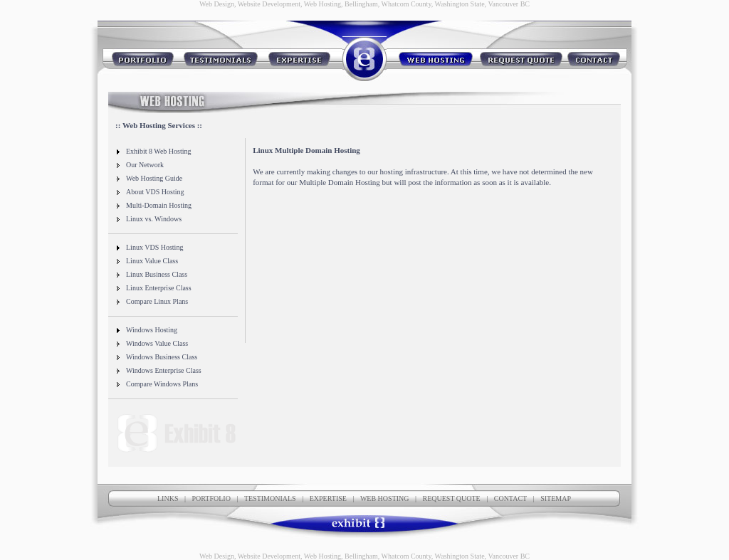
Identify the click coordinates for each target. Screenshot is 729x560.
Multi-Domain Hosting (153, 205)
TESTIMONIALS (270, 498)
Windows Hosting (146, 330)
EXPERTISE (328, 498)
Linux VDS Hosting (149, 247)
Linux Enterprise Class (153, 288)
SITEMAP (556, 498)
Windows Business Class (156, 357)
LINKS (168, 498)
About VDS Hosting (150, 192)
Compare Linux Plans (152, 301)
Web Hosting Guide (149, 178)
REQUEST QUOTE (452, 498)
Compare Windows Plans (157, 384)
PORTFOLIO (211, 498)
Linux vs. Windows (148, 219)
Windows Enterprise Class (158, 370)
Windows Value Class (152, 343)
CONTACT (510, 498)
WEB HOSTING (385, 498)
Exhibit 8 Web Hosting (153, 151)
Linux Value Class (147, 261)
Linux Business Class (151, 274)
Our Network (140, 165)
